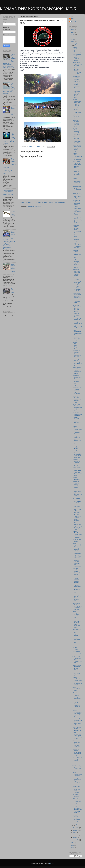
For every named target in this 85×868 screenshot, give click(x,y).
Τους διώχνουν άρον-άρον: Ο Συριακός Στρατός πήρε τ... (77, 781)
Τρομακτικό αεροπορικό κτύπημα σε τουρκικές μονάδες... (76, 273)
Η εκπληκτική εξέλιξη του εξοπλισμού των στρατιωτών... (77, 563)
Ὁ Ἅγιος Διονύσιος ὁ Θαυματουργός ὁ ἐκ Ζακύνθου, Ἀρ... (77, 430)
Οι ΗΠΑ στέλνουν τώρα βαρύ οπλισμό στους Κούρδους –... (77, 264)
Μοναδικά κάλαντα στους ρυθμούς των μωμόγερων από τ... (77, 254)
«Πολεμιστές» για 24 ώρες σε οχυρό (76, 339)
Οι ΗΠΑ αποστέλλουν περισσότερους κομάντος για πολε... (77, 810)
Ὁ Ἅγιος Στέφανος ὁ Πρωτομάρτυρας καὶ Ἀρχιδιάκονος (77, 156)
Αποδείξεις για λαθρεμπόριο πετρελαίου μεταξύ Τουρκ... (77, 203)
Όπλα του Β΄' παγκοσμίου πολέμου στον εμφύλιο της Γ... (77, 181)
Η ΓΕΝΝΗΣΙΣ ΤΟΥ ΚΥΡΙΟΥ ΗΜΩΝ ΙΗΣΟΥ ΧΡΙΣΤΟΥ (77, 246)
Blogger (51, 863)
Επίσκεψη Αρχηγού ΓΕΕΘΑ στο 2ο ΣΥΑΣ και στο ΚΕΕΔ (77, 71)
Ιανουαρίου (76, 840)
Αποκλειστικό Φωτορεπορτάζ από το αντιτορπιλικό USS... (77, 722)
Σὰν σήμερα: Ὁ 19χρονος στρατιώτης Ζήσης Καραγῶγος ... (77, 391)
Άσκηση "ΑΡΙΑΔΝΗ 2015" (76, 689)
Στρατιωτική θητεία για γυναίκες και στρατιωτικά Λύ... (77, 173)
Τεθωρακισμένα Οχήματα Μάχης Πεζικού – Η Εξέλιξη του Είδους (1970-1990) (9, 193)
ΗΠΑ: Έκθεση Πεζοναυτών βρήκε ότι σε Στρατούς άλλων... (77, 165)
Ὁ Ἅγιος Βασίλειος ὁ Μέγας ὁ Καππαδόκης (77, 50)
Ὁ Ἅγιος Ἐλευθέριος (76, 478)
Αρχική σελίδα (41, 202)
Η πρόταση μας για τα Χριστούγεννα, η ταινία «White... (77, 212)
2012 (73, 848)
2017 (73, 37)
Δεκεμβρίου (76, 44)
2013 (73, 845)
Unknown (74, 21)
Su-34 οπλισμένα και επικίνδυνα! (77, 774)
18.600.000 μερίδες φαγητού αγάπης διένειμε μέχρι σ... (77, 229)
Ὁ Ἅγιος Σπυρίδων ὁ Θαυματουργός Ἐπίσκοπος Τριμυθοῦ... (77, 534)
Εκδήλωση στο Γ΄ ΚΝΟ (77, 385)
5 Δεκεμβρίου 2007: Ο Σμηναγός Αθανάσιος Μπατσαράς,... (77, 704)
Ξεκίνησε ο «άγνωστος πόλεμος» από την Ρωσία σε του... (76, 94)
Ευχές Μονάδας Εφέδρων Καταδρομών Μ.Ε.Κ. (77, 189)
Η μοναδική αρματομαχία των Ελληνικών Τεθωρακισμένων (77, 589)
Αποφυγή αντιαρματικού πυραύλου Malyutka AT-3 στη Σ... (77, 325)
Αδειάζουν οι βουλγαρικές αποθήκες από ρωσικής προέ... (77, 308)
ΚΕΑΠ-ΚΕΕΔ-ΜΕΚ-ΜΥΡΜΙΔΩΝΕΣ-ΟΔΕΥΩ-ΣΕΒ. (77, 501)
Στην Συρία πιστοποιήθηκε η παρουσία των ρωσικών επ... (77, 801)
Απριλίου (75, 835)
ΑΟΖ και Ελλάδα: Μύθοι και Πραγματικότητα (77, 345)
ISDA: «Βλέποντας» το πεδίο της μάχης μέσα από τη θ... (77, 281)
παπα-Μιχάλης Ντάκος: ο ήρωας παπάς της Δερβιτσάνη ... (77, 220)
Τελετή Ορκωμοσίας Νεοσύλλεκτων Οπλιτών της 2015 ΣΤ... (77, 735)
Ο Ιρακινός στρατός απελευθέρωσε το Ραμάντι (77, 110)
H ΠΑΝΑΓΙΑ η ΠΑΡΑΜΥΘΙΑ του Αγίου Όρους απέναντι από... (77, 519)
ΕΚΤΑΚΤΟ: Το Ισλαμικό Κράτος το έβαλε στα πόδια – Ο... (77, 123)
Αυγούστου (76, 830)
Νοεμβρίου (76, 824)
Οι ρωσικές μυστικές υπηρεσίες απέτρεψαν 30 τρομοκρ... (77, 362)
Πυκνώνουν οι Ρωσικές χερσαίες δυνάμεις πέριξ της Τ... (77, 580)
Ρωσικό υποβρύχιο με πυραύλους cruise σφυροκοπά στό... (77, 623)
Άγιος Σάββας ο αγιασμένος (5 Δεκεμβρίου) (77, 729)
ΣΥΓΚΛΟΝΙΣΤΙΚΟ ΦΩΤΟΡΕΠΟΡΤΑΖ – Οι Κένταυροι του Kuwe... (77, 472)
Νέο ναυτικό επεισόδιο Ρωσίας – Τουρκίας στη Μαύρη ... (77, 484)
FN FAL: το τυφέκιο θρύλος (13, 214)
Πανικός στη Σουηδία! (76, 795)
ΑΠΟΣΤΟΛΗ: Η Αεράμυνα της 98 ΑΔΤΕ (77, 64)
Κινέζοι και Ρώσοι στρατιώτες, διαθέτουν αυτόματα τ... (77, 238)
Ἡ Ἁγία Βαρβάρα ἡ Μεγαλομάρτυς (77, 768)
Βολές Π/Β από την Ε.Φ (77, 540)
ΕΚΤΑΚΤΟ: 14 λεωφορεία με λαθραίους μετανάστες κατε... (77, 614)
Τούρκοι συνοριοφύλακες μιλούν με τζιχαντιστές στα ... (77, 714)
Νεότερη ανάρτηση (27, 202)
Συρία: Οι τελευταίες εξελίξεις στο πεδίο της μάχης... (77, 399)
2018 (73, 35)
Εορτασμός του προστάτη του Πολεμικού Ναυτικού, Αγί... (77, 598)
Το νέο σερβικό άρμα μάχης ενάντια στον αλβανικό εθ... (77, 556)
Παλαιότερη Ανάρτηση (57, 202)
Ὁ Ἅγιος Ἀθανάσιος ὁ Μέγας (77, 423)
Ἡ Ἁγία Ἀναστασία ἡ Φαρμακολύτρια (77, 332)
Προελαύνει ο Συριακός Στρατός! (76, 78)
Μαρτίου (75, 837)
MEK (73, 19)
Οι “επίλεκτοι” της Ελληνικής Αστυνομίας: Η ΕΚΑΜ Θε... (77, 288)
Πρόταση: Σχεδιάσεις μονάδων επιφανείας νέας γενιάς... (77, 131)
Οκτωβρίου (76, 828)
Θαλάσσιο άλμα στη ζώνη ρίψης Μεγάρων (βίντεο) (77, 57)
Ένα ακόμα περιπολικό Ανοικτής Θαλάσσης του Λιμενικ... (77, 744)
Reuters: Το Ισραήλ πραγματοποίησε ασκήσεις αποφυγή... (77, 752)
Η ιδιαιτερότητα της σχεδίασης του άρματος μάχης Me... (77, 455)
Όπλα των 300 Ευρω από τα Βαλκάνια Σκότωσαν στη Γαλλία (77, 660)
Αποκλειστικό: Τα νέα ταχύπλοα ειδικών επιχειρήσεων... (77, 760)
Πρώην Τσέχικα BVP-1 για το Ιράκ (77, 116)
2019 (73, 32)
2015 (73, 42)
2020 (73, 30)
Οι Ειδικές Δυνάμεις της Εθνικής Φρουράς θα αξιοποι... (77, 571)
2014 (73, 843)
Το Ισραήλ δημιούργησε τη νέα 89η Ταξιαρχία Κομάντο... (77, 103)
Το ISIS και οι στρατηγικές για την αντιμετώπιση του (77, 85)
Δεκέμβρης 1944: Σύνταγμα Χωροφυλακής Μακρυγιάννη (77, 695)
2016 (73, 39)
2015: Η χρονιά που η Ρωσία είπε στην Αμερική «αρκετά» (77, 148)
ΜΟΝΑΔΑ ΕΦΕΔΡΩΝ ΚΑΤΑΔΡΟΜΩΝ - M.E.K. (39, 9)
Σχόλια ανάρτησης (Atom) (34, 206)
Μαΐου (75, 833)
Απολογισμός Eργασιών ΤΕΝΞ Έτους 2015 (77, 448)
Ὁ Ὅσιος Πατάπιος (76, 648)
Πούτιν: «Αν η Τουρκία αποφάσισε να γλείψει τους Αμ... (77, 407)
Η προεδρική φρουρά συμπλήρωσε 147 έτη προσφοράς (77, 509)
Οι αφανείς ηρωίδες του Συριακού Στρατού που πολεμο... (77, 463)
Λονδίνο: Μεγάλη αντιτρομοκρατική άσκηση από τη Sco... (77, 818)
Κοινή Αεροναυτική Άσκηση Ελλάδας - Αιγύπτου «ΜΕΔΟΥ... (77, 547)
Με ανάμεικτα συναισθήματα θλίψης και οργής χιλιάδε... (77, 789)
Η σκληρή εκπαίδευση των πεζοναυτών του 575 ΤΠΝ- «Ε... (77, 440)
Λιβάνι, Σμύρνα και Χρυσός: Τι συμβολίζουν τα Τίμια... (77, 196)
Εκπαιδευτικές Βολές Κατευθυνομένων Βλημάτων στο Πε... (77, 606)
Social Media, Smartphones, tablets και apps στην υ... (77, 295)
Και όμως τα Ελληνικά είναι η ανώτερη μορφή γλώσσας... (77, 416)
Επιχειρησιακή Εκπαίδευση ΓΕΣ (77, 653)
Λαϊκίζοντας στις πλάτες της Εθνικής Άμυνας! (77, 667)
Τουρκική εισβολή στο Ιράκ (76, 674)
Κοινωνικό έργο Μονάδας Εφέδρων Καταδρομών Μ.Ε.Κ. (77, 370)
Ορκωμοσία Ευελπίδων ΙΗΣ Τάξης (76, 301)
